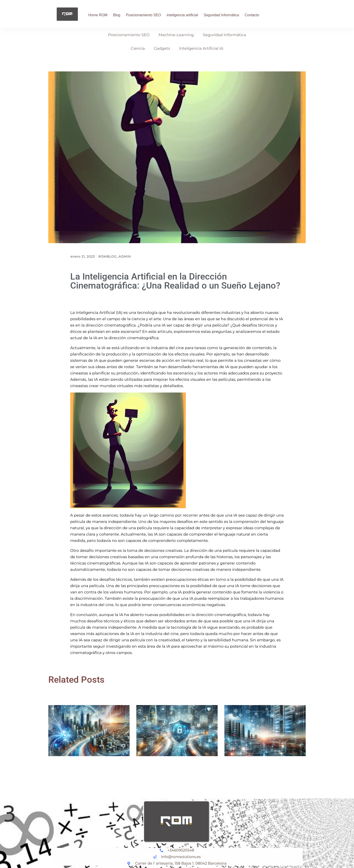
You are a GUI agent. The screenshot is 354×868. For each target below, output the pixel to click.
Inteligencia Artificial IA (201, 48)
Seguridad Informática (221, 15)
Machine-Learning (176, 35)
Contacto (252, 15)
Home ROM (98, 15)
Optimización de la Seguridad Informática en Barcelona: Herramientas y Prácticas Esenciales (177, 772)
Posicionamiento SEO (144, 15)
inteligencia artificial (182, 15)
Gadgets (162, 48)
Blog (117, 15)
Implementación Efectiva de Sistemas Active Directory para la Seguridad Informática (262, 772)
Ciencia (138, 48)
